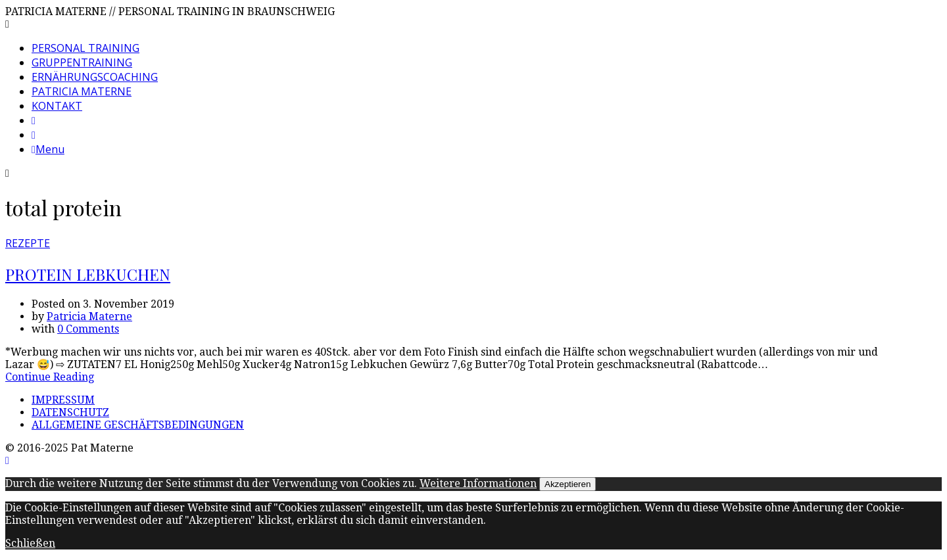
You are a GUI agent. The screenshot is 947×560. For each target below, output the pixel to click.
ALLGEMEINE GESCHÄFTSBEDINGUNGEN (138, 425)
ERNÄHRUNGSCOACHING (95, 77)
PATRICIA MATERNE (82, 91)
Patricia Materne (89, 316)
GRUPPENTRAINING (82, 62)
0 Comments (88, 329)
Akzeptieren (568, 484)
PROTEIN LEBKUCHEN (88, 274)
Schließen (30, 543)
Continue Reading (50, 377)
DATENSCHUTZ (70, 412)
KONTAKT (57, 106)
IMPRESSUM (63, 400)
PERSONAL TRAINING (85, 48)
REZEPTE (28, 243)
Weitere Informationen (478, 483)
